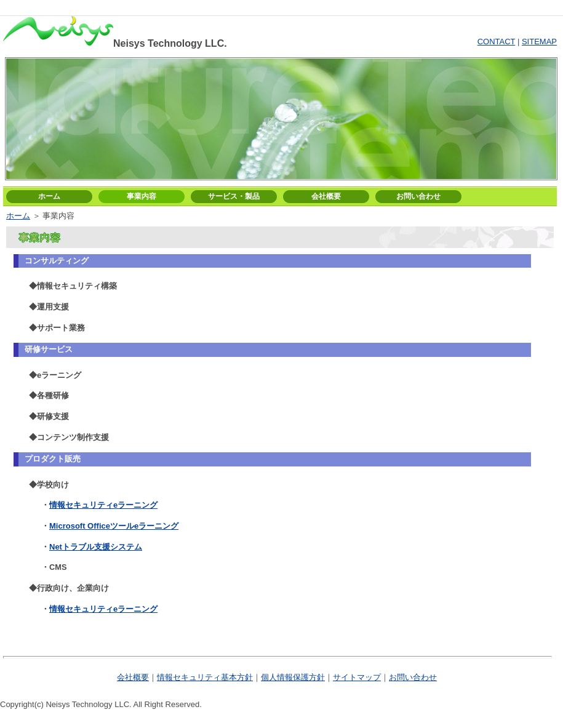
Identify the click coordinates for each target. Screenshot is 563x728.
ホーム (49, 196)
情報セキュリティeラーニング (103, 505)
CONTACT (497, 42)
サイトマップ (357, 677)
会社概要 (326, 196)
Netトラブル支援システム (96, 547)
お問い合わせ (418, 196)
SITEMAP (539, 42)
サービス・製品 (234, 196)
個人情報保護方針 (293, 677)
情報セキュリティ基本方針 (205, 677)
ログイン (297, 7)
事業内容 (142, 196)
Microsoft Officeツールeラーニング (114, 526)
